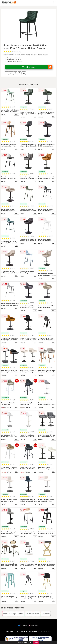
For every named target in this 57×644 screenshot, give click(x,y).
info (16, 115)
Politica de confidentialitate (29, 631)
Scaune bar (46, 614)
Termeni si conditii (12, 631)
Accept (36, 642)
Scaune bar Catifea (33, 614)
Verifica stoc (37, 67)
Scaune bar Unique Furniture (13, 614)
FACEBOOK (23, 626)
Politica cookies (45, 631)
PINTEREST (33, 626)
